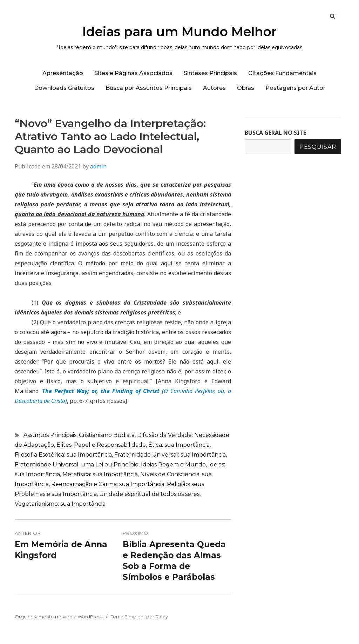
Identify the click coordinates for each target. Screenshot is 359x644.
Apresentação (63, 73)
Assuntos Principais (50, 435)
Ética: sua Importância (179, 445)
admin (98, 166)
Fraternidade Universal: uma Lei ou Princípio (77, 464)
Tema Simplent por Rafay (139, 617)
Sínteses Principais (210, 73)
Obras (246, 88)
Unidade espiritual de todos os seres (149, 494)
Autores (214, 88)
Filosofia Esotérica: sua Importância (63, 455)
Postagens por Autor (295, 88)
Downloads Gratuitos (64, 88)
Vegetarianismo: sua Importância (60, 504)
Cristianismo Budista (107, 435)
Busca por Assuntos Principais (149, 88)
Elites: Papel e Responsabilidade (101, 445)
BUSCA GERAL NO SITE (275, 133)
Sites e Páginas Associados (133, 73)
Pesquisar (318, 147)
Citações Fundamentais (282, 73)
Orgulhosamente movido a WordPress (59, 617)
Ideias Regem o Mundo (173, 464)
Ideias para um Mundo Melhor (179, 32)
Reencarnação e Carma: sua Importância (108, 484)
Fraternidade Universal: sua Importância (170, 455)
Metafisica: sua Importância (100, 474)
